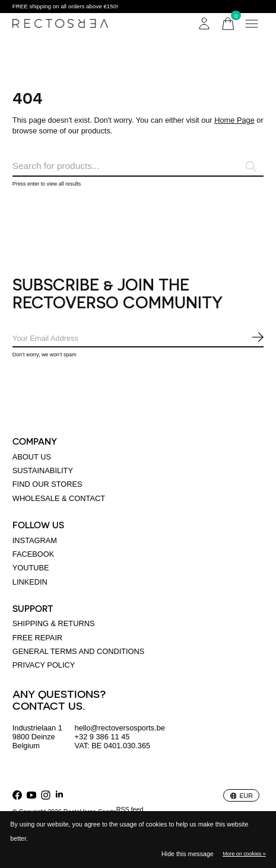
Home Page (234, 120)
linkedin (30, 582)
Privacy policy (44, 665)
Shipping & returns (54, 623)
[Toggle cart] (228, 24)
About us (32, 457)
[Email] (138, 339)
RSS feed (130, 809)
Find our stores (47, 484)
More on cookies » (244, 854)
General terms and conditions (79, 651)
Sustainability (43, 470)
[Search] (138, 166)
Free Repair (37, 638)
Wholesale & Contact (59, 498)
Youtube (31, 568)
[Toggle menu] (252, 24)
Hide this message (188, 854)
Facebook (33, 554)
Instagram (35, 540)
